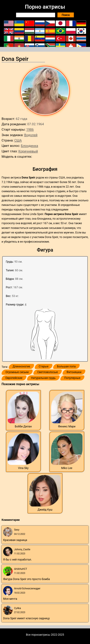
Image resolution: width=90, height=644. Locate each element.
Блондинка (29, 146)
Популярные (72, 378)
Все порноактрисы (38, 635)
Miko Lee (67, 468)
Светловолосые (48, 372)
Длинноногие (21, 366)
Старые (44, 366)
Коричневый (28, 151)
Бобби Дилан (23, 426)
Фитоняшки (74, 372)
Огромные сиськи (17, 372)
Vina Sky (23, 468)
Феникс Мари (67, 426)
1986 (30, 129)
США (18, 140)
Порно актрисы (45, 7)
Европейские (14, 378)
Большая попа (66, 366)
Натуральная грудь (43, 378)
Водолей (31, 135)
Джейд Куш (45, 510)
